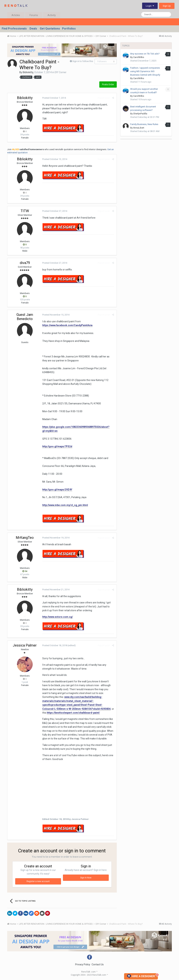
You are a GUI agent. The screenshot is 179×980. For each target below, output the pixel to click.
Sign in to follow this (83, 61)
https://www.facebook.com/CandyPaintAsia (67, 325)
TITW (25, 211)
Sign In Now (86, 878)
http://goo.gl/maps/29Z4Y (57, 490)
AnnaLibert (139, 128)
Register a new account (38, 881)
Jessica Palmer (25, 645)
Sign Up (167, 6)
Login (150, 6)
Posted (54, 98)
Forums (34, 15)
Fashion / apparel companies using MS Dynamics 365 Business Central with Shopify (145, 71)
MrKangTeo (25, 538)
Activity (52, 15)
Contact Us (98, 964)
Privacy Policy (83, 964)
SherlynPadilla (140, 114)
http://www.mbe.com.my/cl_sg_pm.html (65, 505)
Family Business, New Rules (144, 124)
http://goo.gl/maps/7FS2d (57, 446)
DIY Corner (61, 72)
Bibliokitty (28, 72)
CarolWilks (139, 57)
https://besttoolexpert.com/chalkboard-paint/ (73, 713)
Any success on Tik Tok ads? (145, 54)
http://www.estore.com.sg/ (58, 617)
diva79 (25, 263)
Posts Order (108, 84)
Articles (16, 15)
